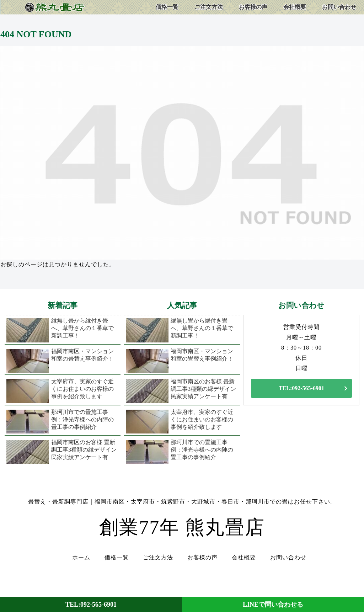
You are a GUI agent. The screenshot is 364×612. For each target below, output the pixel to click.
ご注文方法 (158, 558)
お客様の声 (202, 558)
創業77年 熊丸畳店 (182, 527)
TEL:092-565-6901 (301, 388)
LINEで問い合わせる (273, 605)
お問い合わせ (288, 558)
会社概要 (244, 558)
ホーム (81, 558)
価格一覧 (117, 558)
